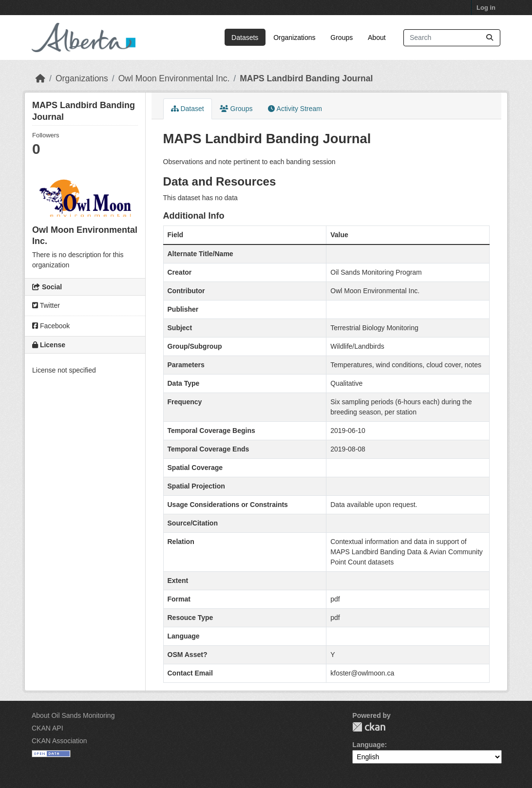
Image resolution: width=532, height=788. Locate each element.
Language (368, 745)
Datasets (245, 38)
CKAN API (47, 728)
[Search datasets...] (452, 38)
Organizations (294, 38)
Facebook (51, 326)
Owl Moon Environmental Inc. (174, 78)
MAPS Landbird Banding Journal (306, 78)
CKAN (369, 727)
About (377, 38)
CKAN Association (59, 741)
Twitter (46, 305)
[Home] (40, 78)
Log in (486, 8)
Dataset (188, 109)
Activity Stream (295, 109)
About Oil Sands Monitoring (73, 715)
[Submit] (490, 38)
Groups (342, 38)
